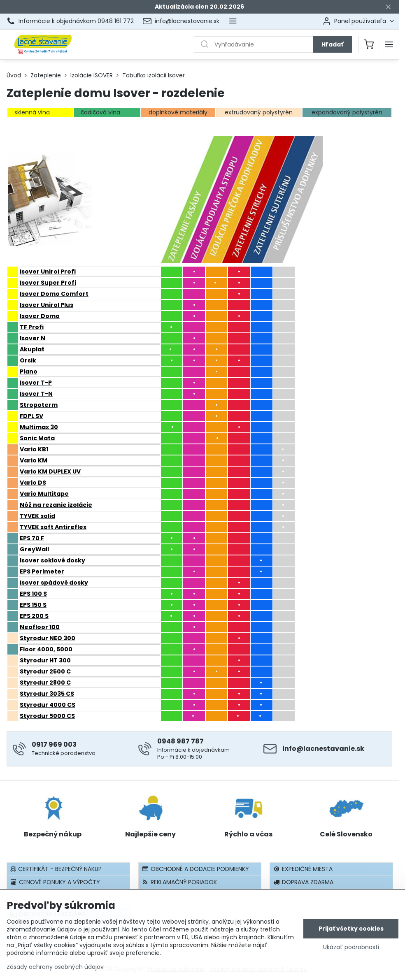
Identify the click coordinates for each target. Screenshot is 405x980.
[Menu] (389, 44)
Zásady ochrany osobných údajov (55, 967)
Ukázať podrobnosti (351, 947)
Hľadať (332, 44)
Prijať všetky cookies (351, 929)
